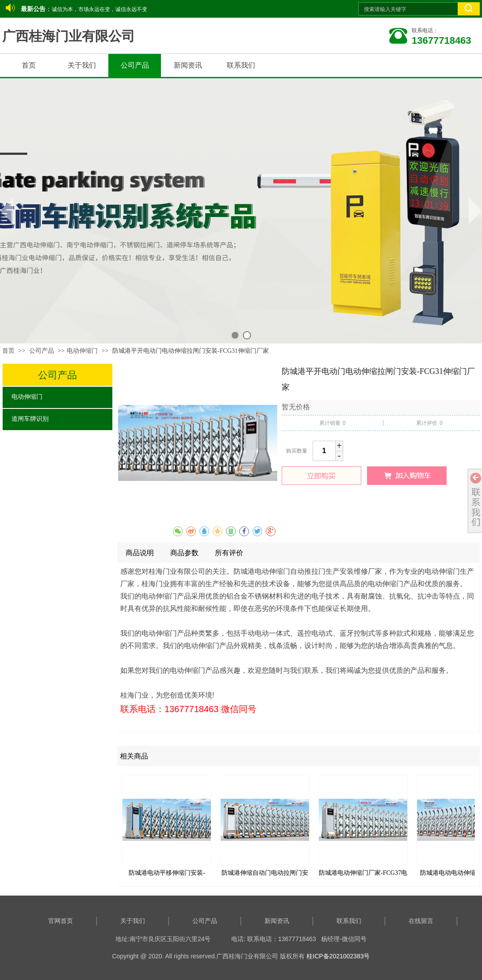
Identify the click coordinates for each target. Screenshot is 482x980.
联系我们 (349, 921)
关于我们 (133, 921)
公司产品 (42, 351)
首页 (8, 351)
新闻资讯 (277, 921)
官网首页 (61, 921)
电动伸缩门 (82, 351)
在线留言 (421, 921)
